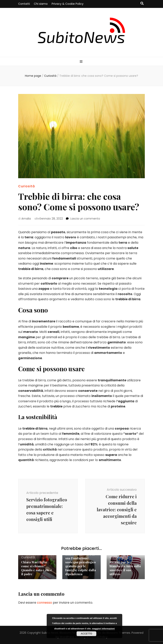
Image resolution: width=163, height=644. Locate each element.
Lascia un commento (85, 219)
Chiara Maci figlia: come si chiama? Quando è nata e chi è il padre (37, 568)
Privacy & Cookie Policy (68, 4)
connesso (45, 603)
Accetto (86, 634)
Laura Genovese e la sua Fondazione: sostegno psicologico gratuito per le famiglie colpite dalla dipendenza (81, 564)
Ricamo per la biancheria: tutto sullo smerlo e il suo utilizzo (125, 568)
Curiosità (27, 186)
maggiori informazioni (103, 629)
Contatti (24, 4)
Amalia (26, 219)
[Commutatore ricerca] (142, 4)
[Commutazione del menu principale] (82, 62)
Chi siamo (41, 4)
